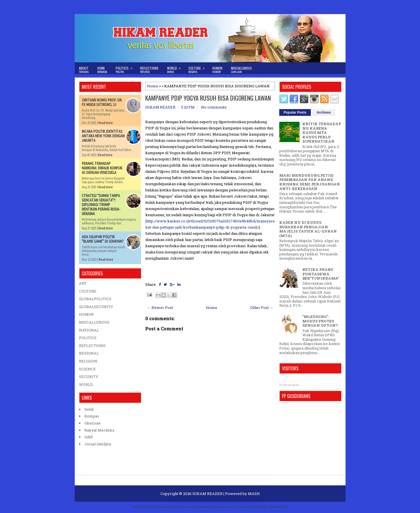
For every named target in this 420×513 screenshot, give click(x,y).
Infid (88, 437)
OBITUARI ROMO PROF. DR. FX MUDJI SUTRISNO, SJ (102, 102)
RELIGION (88, 361)
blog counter (296, 385)
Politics (126, 68)
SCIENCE (87, 369)
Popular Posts (295, 112)
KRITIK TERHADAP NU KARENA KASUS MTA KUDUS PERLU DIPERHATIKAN (322, 132)
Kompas (92, 416)
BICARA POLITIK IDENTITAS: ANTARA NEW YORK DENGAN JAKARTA (103, 136)
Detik (89, 409)
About (84, 70)
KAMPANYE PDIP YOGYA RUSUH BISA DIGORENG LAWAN (208, 98)
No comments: (214, 107)
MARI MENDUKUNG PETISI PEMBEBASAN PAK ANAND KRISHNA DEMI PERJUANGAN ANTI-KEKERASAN (310, 182)
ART (83, 283)
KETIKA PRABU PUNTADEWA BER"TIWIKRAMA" (321, 274)
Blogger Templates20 (272, 507)
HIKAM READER (207, 494)
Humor (217, 70)
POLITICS (88, 338)
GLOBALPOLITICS (95, 299)
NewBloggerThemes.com (215, 507)
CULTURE (88, 291)
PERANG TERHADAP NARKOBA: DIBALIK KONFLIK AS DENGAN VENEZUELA (102, 168)
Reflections (149, 70)
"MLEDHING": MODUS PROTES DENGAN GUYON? (320, 321)
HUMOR (86, 314)
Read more (106, 123)
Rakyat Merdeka (99, 430)
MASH (254, 494)
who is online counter (285, 385)
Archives (324, 112)
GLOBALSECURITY (96, 307)
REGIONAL (89, 353)
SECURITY (89, 377)
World (176, 68)
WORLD (86, 384)
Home (102, 70)
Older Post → (262, 308)
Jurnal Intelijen (98, 444)
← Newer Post (160, 308)
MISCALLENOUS (94, 322)
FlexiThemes (157, 507)
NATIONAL (89, 330)
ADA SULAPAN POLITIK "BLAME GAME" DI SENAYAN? (103, 239)
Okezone (93, 423)
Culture (198, 68)
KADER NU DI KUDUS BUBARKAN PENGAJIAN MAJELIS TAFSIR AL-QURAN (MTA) (308, 229)
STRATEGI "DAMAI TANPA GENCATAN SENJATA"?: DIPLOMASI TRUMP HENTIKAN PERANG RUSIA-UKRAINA (101, 205)
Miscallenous (241, 70)
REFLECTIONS (92, 346)
